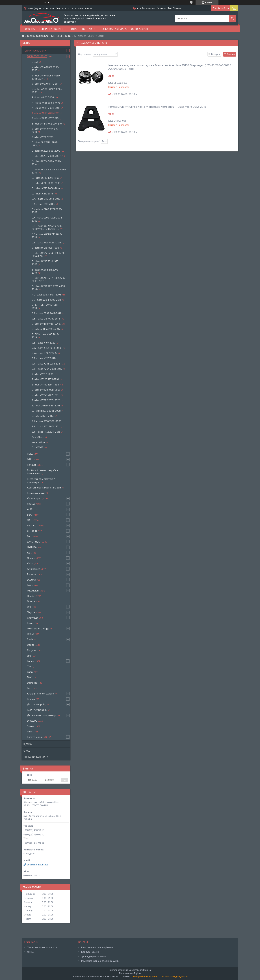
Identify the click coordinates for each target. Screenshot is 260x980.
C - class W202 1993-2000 (46, 151)
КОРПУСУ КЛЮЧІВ (37, 710)
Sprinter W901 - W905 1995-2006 (47, 91)
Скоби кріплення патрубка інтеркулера (43, 472)
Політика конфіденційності (174, 977)
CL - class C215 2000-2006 (46, 183)
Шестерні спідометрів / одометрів (41, 480)
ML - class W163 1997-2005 (46, 295)
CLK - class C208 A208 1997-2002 (47, 211)
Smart (35, 62)
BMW (30, 454)
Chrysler (32, 650)
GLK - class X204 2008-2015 (47, 369)
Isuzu (30, 688)
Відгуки (28, 744)
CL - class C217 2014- (43, 194)
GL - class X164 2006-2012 (46, 329)
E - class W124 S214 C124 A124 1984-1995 (48, 255)
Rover (30, 623)
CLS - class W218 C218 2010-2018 (47, 236)
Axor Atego (38, 437)
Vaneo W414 (38, 442)
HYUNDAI (32, 547)
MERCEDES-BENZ (61, 36)
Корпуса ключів (90, 952)
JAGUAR (32, 580)
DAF (29, 607)
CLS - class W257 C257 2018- (47, 243)
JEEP (30, 656)
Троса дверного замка (94, 956)
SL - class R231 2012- (43, 416)
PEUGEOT (32, 525)
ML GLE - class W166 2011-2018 (46, 307)
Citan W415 (37, 447)
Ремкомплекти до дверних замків (100, 961)
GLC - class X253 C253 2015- (47, 364)
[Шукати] (232, 18)
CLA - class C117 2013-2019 (46, 199)
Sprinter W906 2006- (43, 97)
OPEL (30, 459)
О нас (75, 29)
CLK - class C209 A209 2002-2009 (47, 219)
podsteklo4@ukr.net (37, 865)
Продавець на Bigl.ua (130, 973)
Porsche (32, 574)
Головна (29, 29)
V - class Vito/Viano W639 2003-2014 (46, 77)
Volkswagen (34, 498)
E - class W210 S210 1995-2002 (46, 263)
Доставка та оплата (113, 29)
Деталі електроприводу (41, 715)
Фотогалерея (139, 29)
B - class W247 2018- (43, 137)
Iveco (30, 585)
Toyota (31, 612)
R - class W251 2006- (43, 374)
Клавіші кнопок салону (40, 693)
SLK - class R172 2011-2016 (46, 432)
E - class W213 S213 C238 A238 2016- (48, 288)
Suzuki (31, 726)
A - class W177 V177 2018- (45, 118)
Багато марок (35, 737)
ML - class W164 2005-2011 (46, 300)
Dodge (31, 645)
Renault (32, 465)
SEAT (30, 515)
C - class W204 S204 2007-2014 (46, 163)
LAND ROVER (34, 542)
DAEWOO (32, 721)
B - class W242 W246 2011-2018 (46, 130)
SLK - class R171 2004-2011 (46, 426)
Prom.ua (147, 970)
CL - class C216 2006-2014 (46, 188)
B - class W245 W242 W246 (47, 124)
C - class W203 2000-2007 (46, 156)
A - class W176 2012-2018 (45, 113)
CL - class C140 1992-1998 (45, 178)
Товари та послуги (51, 29)
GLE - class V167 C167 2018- (46, 319)
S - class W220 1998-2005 (46, 390)
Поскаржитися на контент (145, 977)
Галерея (216, 54)
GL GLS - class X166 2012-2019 (45, 336)
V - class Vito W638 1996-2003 (45, 69)
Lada (30, 672)
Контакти (89, 29)
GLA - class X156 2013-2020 (47, 348)
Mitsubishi (33, 590)
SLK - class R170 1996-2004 (46, 421)
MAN (30, 677)
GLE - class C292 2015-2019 (46, 313)
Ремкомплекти (36, 493)
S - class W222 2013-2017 (46, 400)
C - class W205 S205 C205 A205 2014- (49, 171)
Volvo (30, 563)
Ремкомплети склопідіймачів (97, 947)
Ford (30, 536)
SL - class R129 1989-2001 (46, 406)
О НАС (31, 952)
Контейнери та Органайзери (44, 487)
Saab (30, 639)
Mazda (31, 601)
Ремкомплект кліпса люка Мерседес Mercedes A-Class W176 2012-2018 (157, 107)
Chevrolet (33, 618)
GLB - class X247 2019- (44, 358)
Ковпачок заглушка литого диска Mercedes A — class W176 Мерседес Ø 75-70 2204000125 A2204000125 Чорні (170, 67)
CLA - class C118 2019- (43, 204)
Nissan (31, 558)
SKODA (31, 504)
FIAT (30, 520)
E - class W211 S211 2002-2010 (45, 271)
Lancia (31, 661)
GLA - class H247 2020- (44, 353)
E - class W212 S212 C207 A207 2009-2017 (48, 279)
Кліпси (31, 699)
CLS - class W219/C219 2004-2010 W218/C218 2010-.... (47, 227)
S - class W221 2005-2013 (46, 395)
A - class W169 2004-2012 (46, 108)
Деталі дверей (36, 704)
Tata (30, 666)
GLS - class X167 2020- (44, 343)
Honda (31, 596)
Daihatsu (32, 683)
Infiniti (31, 731)
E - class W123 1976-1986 (45, 248)
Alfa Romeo (34, 569)
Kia (29, 553)
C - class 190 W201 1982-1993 (45, 144)
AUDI (30, 509)
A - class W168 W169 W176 (46, 103)
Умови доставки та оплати (42, 947)
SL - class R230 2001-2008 (46, 411)
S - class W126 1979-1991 (45, 379)
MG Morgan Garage (38, 628)
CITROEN (32, 531)
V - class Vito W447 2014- (45, 84)
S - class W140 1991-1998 (45, 385)
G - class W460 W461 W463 (46, 324)
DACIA (31, 634)
